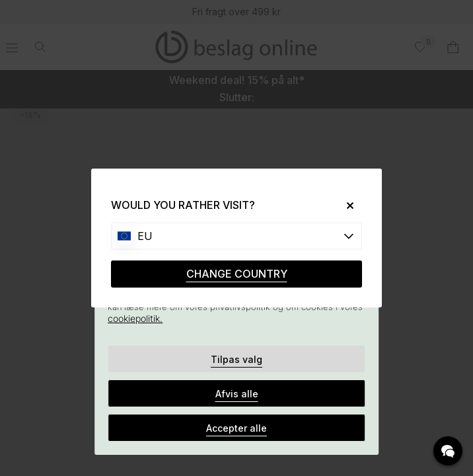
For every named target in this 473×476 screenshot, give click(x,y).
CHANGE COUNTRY (237, 274)
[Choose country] (236, 236)
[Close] (345, 205)
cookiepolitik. (135, 318)
